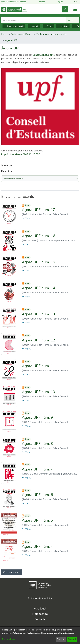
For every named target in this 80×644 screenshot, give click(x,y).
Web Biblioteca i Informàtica (14, 2)
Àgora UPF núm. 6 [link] (37, 495)
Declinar (61, 639)
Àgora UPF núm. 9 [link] (37, 417)
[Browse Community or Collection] (40, 179)
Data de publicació (14, 26)
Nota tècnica (40, 614)
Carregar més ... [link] (12, 572)
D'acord (72, 639)
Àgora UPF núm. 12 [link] (38, 340)
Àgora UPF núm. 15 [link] (38, 262)
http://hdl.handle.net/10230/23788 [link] (21, 154)
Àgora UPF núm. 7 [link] (37, 469)
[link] (65, 9)
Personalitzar (9, 639)
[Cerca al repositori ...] (34, 20)
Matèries (63, 26)
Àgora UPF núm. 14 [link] (38, 288)
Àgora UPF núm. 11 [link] (38, 366)
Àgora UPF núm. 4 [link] (37, 547)
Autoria (34, 26)
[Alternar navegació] (75, 9)
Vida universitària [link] (21, 34)
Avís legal (40, 609)
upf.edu (40, 2)
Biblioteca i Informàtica (40, 598)
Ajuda (59, 2)
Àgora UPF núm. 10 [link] (38, 392)
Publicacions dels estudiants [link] (51, 34)
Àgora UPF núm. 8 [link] (37, 444)
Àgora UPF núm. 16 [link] (38, 236)
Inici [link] (3, 34)
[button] (76, 2)
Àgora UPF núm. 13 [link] (38, 314)
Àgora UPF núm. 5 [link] (37, 520)
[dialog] (40, 635)
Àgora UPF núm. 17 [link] (38, 210)
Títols (48, 26)
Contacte (40, 619)
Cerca (73, 20)
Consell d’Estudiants (44, 55)
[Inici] (14, 9)
